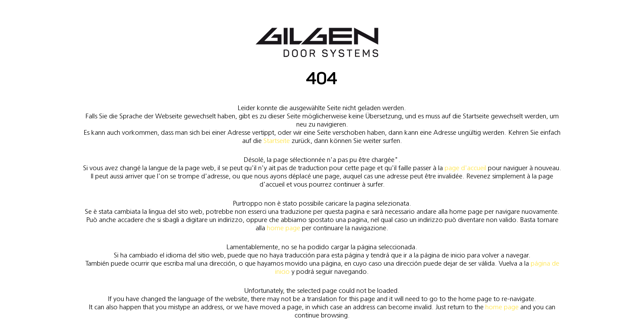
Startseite (277, 141)
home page (284, 228)
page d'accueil (465, 168)
